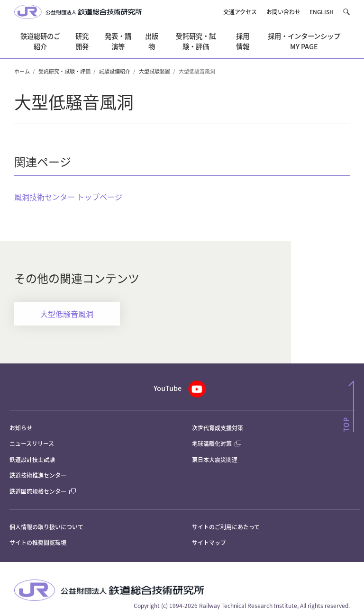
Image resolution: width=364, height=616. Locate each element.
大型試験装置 (155, 71)
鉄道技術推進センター (38, 475)
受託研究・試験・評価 (64, 71)
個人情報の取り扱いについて (46, 527)
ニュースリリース (32, 443)
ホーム (22, 71)
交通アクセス (240, 12)
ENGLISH (322, 12)
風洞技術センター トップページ (68, 197)
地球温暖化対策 (212, 443)
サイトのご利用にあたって (226, 527)
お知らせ (21, 428)
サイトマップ (209, 542)
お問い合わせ (283, 12)
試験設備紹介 (115, 71)
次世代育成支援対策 (218, 428)
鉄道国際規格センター (43, 491)
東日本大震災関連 (215, 459)
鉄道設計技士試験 (32, 459)
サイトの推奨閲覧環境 (38, 542)
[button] (346, 12)
